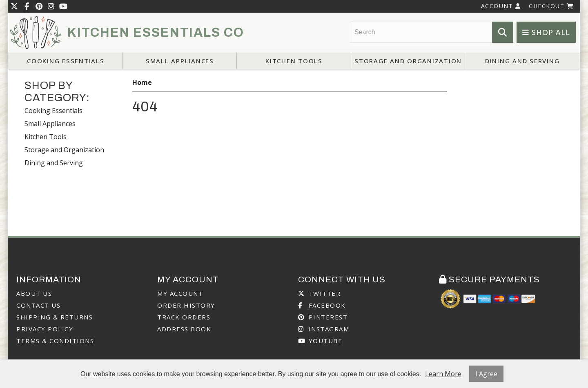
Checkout (551, 6)
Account (501, 6)
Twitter (319, 293)
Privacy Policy (45, 329)
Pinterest (323, 317)
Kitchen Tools (294, 61)
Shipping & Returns (55, 317)
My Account (180, 293)
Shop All (546, 32)
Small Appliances (180, 61)
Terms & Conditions (55, 341)
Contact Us (38, 305)
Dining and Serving (522, 61)
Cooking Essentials (66, 61)
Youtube (320, 341)
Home (142, 82)
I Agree (486, 374)
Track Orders (184, 317)
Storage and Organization (408, 61)
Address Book (184, 329)
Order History (186, 305)
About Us (34, 293)
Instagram (324, 329)
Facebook (322, 305)
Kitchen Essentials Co (156, 33)
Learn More (443, 374)
